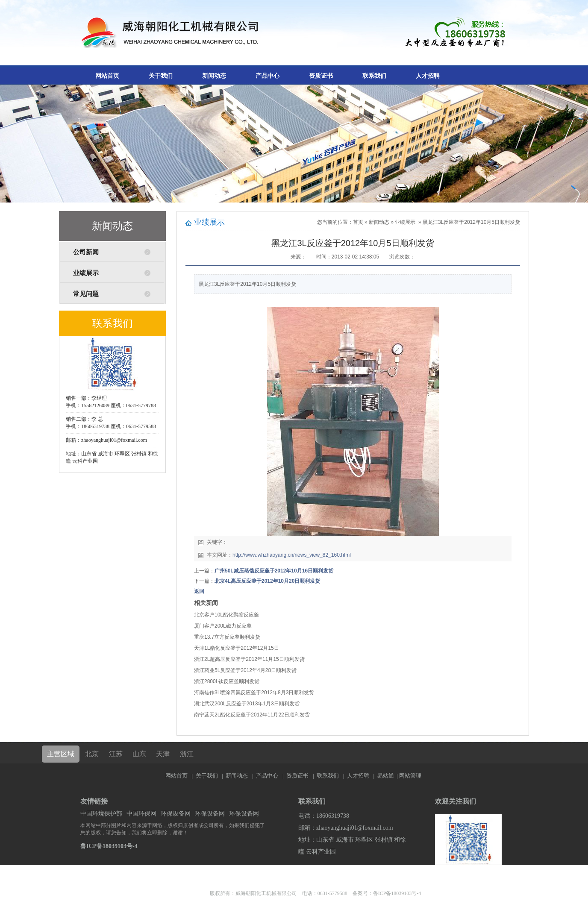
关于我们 (161, 76)
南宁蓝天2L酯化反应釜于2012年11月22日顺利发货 (252, 715)
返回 (199, 591)
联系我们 (374, 76)
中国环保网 (141, 814)
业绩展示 (86, 273)
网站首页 (107, 76)
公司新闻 (86, 252)
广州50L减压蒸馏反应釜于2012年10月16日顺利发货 (274, 571)
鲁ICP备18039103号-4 (109, 846)
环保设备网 (176, 814)
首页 (358, 222)
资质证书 (321, 76)
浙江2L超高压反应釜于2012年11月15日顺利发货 (249, 659)
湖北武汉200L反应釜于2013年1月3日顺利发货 (247, 704)
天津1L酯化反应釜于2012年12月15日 (237, 648)
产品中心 (268, 76)
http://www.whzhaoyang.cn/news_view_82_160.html (292, 555)
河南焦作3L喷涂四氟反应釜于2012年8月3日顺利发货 (254, 693)
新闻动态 (214, 76)
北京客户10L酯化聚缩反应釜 (226, 615)
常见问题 (86, 294)
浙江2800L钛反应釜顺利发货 (227, 681)
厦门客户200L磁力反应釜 (223, 626)
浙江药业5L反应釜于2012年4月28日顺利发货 (245, 670)
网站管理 (410, 776)
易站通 (388, 776)
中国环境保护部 (101, 814)
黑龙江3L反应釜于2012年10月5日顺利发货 (471, 222)
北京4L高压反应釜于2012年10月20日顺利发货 (267, 581)
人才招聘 (428, 76)
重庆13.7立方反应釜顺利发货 (227, 637)
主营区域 (61, 754)
